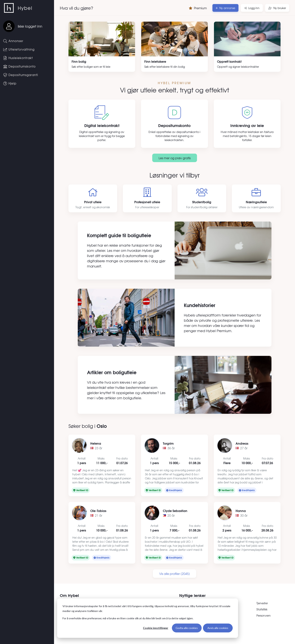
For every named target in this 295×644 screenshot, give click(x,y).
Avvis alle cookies (218, 628)
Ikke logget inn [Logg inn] (30, 26)
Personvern (264, 615)
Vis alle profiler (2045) (175, 574)
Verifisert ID (81, 490)
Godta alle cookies (187, 628)
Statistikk (262, 609)
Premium (198, 8)
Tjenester (262, 603)
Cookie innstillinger (156, 628)
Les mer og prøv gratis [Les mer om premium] (175, 158)
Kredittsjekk (174, 490)
